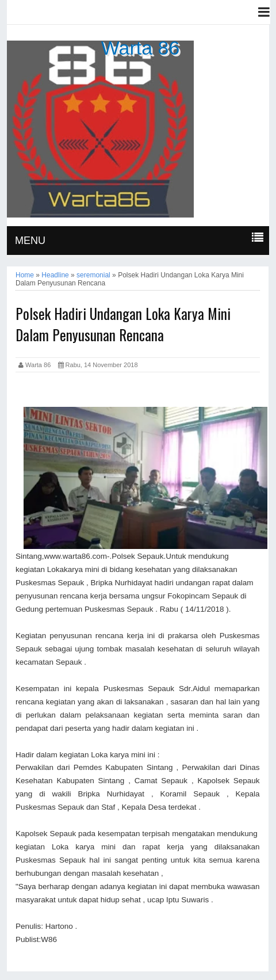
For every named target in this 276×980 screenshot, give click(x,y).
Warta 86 (141, 48)
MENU (30, 241)
